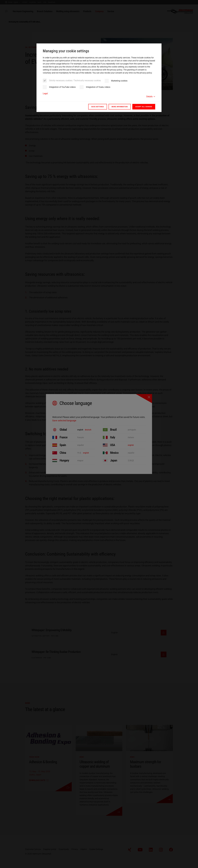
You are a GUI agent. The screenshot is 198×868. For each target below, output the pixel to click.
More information (120, 107)
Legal (45, 93)
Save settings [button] (98, 107)
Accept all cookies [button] (144, 107)
